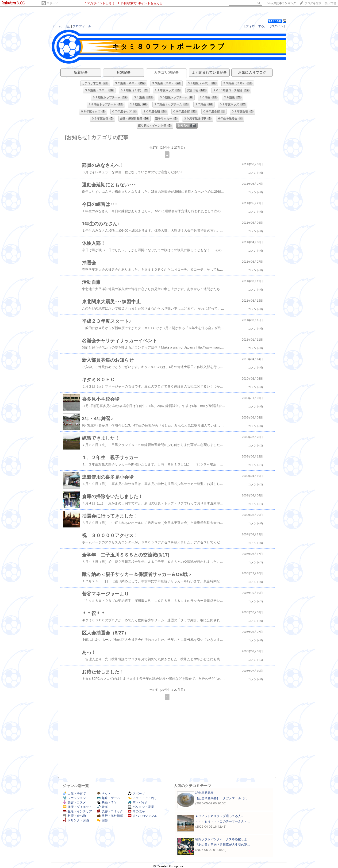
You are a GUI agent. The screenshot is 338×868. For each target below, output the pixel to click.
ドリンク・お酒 (76, 820)
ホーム (57, 26)
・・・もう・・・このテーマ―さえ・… (223, 821)
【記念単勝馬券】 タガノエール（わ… (223, 798)
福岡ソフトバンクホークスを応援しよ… (223, 839)
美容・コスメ (74, 802)
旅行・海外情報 (110, 816)
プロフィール (82, 26)
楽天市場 (330, 3)
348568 (275, 21)
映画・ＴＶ (107, 802)
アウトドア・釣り (142, 798)
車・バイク (138, 802)
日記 (67, 26)
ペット (104, 793)
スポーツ (52, 3)
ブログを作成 (313, 3)
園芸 (102, 820)
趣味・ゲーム (108, 798)
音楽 (102, 807)
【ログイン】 (277, 26)
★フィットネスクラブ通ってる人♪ (219, 816)
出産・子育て (74, 793)
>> (282, 3)
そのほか (136, 811)
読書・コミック (110, 811)
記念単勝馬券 (204, 793)
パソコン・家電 (141, 807)
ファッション (74, 798)
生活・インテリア (77, 811)
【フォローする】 (255, 26)
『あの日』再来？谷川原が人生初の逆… (223, 845)
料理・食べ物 (74, 816)
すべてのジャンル (142, 816)
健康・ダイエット (77, 807)
